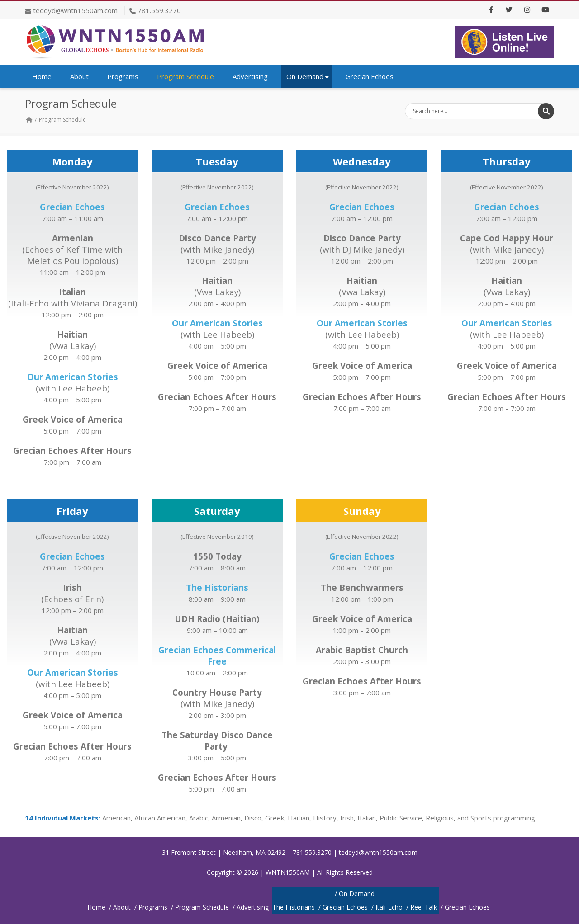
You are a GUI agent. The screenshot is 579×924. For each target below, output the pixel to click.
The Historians (294, 907)
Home (42, 76)
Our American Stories (217, 323)
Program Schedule (185, 76)
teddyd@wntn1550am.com (75, 10)
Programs (123, 76)
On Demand (308, 76)
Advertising (250, 76)
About (79, 76)
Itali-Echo (389, 907)
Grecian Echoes (370, 76)
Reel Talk (424, 907)
